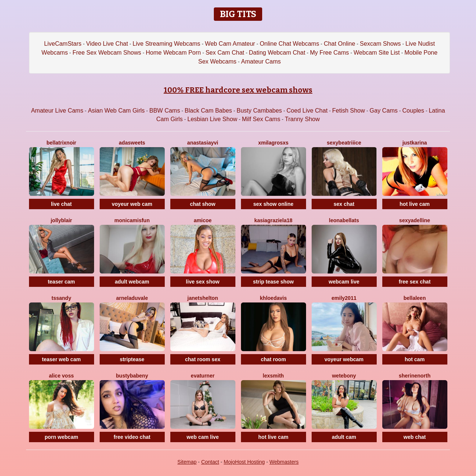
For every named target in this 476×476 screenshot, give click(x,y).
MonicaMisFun (132, 220)
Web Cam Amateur (230, 44)
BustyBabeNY (132, 376)
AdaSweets (132, 143)
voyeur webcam (344, 359)
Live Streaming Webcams (167, 44)
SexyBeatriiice (344, 143)
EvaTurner (203, 376)
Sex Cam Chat (225, 53)
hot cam (415, 359)
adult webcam (132, 282)
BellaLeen (415, 298)
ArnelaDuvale (132, 298)
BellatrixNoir (61, 143)
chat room (273, 359)
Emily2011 (344, 298)
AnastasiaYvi (202, 143)
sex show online (273, 204)
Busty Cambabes (259, 111)
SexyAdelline (414, 220)
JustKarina (415, 143)
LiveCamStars (63, 44)
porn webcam (61, 437)
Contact (210, 462)
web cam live (203, 437)
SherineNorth (415, 376)
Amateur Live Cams (57, 111)
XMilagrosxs (273, 143)
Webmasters (284, 462)
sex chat (344, 204)
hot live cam (415, 204)
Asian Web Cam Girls (116, 111)
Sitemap (187, 462)
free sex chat (415, 282)
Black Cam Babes (208, 111)
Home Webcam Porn (173, 53)
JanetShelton (203, 298)
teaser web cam (61, 359)
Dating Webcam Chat (277, 53)
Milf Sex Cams (261, 119)
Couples (413, 111)
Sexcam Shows (380, 44)
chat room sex (203, 359)
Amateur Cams (261, 61)
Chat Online (340, 44)
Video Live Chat (107, 44)
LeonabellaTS (344, 220)
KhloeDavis (273, 298)
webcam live (344, 282)
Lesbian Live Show (212, 119)
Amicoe (203, 220)
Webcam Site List (377, 53)
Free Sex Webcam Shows (107, 53)
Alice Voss (62, 376)
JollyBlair (61, 220)
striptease (132, 359)
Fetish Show (348, 111)
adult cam (344, 437)
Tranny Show (302, 119)
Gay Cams (384, 111)
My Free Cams (329, 53)
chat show (203, 204)
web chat (415, 437)
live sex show (203, 282)
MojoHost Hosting (245, 462)
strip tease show (273, 282)
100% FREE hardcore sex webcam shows (238, 90)
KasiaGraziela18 (274, 220)
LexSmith (274, 376)
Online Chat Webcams (289, 44)
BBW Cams (165, 111)
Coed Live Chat (307, 111)
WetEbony (344, 376)
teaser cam (61, 282)
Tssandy (62, 298)
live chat (61, 204)
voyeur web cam (132, 204)
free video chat (132, 437)
